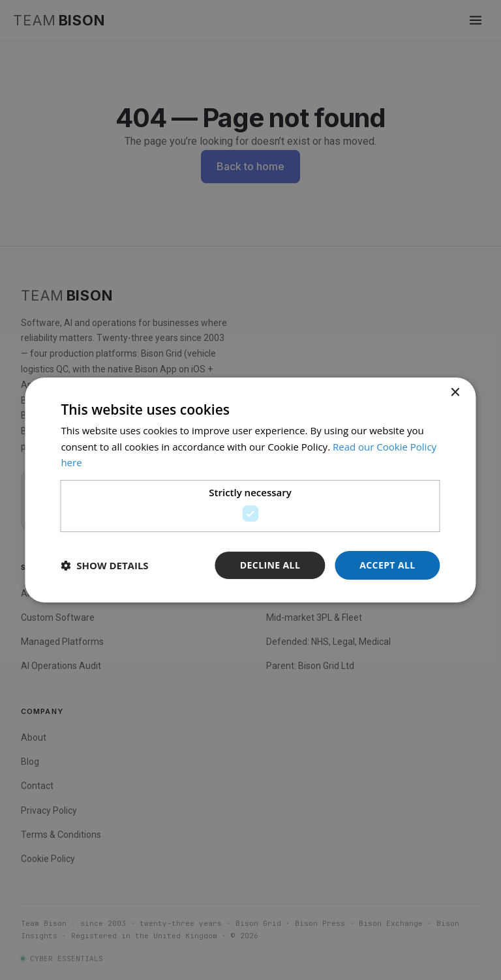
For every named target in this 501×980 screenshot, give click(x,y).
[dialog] (250, 490)
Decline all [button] (270, 565)
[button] (104, 565)
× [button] (455, 393)
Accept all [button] (387, 565)
